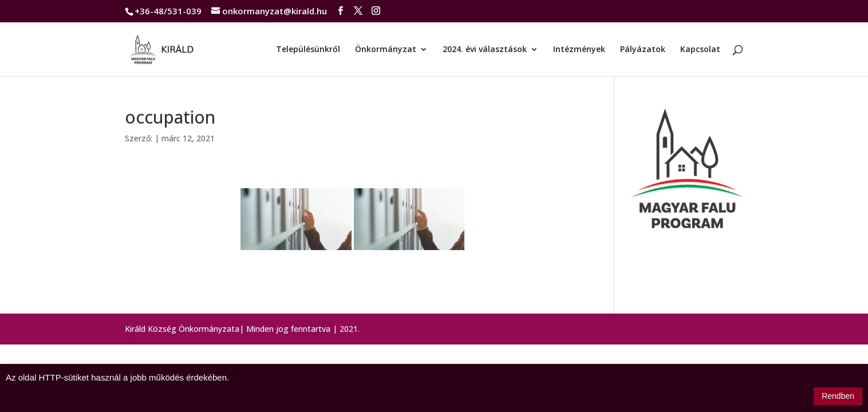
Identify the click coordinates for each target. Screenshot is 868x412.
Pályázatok (643, 50)
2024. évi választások (485, 50)
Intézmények (579, 50)
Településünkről (308, 50)
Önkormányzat (386, 50)
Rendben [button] (838, 396)
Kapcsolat (700, 50)
